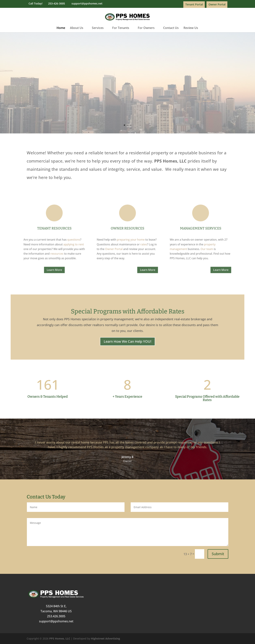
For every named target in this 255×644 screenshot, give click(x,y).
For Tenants (121, 28)
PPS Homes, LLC (60, 638)
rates (136, 242)
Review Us (191, 28)
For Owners (146, 28)
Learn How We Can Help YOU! (127, 335)
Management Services (168, 233)
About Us (77, 28)
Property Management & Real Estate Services (127, 72)
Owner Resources (127, 233)
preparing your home (129, 239)
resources (88, 247)
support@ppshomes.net (56, 621)
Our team (172, 244)
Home (61, 28)
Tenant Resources (87, 233)
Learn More (128, 93)
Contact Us (171, 28)
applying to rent (98, 242)
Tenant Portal (194, 4)
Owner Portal (217, 4)
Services (98, 28)
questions (98, 239)
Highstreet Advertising (105, 638)
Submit (218, 554)
